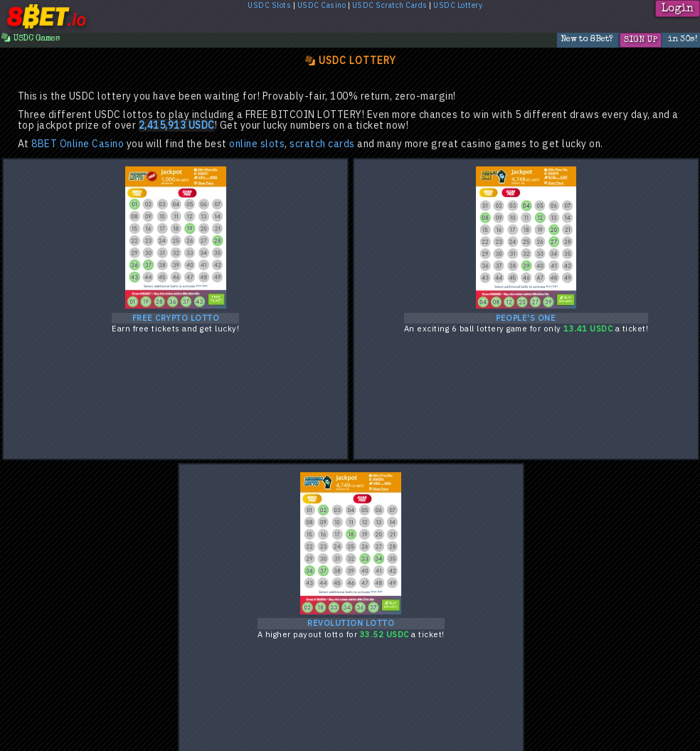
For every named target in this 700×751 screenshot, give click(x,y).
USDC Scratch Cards (390, 6)
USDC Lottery (458, 6)
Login (678, 9)
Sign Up (641, 40)
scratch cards (322, 144)
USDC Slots (269, 6)
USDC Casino (322, 6)
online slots (257, 144)
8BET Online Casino (78, 144)
